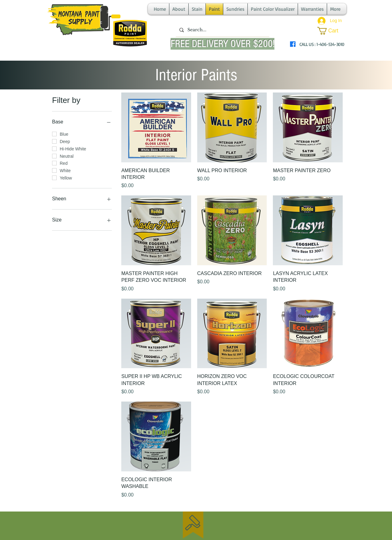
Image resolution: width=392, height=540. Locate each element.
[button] (332, 31)
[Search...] (222, 30)
